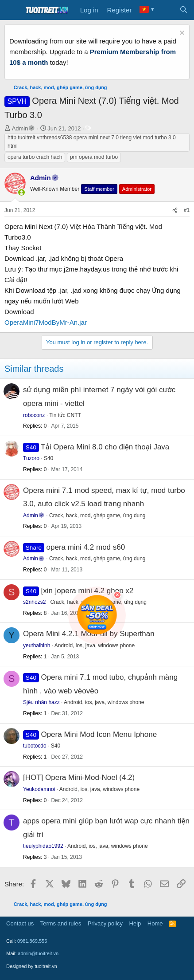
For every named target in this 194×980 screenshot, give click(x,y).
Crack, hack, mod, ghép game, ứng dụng (97, 516)
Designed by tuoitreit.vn (32, 966)
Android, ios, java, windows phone (104, 702)
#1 (187, 210)
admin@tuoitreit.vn (38, 953)
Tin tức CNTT (65, 415)
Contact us (20, 923)
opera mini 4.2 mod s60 (86, 547)
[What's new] (166, 10)
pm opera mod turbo (94, 157)
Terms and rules (61, 923)
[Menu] (12, 10)
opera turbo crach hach (35, 157)
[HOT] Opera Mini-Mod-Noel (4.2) (79, 777)
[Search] (184, 10)
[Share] (175, 211)
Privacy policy (105, 923)
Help (135, 923)
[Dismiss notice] (181, 34)
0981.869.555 (32, 941)
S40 (48, 458)
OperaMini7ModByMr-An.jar (46, 322)
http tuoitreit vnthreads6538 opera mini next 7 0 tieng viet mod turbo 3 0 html (92, 142)
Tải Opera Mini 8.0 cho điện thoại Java (105, 447)
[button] (21, 192)
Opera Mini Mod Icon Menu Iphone (99, 734)
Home (155, 923)
